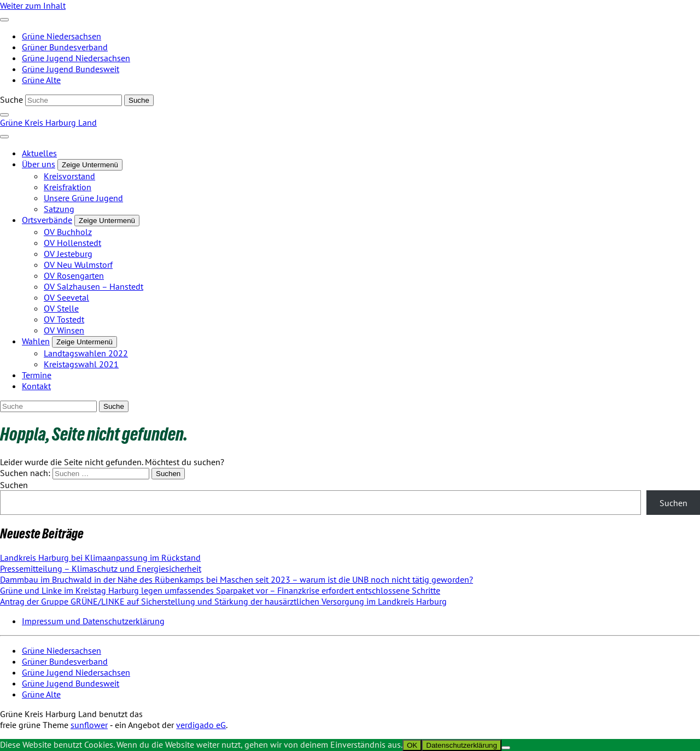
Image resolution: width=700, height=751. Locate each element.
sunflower (89, 725)
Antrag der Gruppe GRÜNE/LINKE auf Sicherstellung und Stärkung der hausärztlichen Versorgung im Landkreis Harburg (223, 601)
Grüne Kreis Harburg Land (48, 122)
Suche (11, 99)
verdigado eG (201, 725)
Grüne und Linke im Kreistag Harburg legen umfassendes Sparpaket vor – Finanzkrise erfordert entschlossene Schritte (220, 590)
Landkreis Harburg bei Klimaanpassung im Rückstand (100, 558)
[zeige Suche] (4, 115)
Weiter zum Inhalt (33, 5)
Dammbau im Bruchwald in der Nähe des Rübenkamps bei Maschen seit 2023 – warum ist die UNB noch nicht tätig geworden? (237, 579)
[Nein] (506, 748)
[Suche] (74, 100)
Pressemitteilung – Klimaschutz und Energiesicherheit (101, 568)
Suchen (14, 485)
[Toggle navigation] (4, 20)
